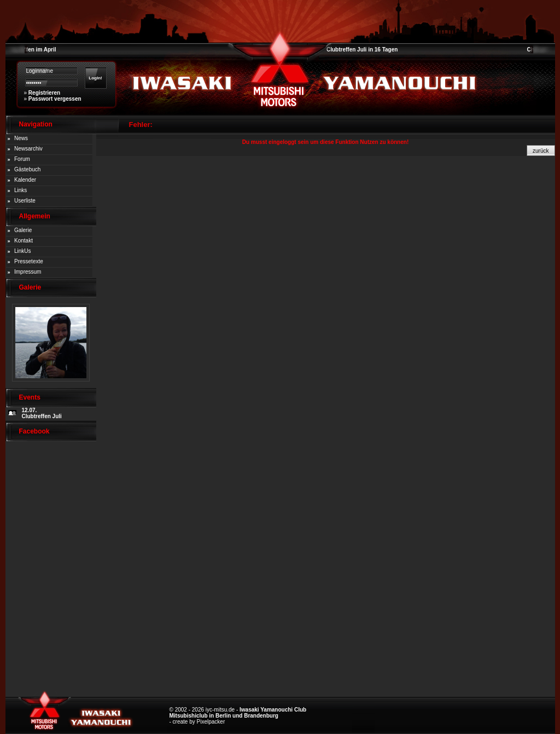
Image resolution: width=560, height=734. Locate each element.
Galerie (23, 230)
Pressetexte (29, 261)
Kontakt (24, 241)
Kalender (25, 180)
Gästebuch (27, 169)
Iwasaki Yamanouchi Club (273, 710)
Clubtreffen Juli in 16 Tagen (362, 50)
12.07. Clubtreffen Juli (42, 413)
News (21, 138)
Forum (22, 159)
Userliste (25, 201)
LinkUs (23, 251)
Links (21, 190)
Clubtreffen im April (31, 50)
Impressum (28, 272)
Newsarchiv (28, 149)
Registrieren (44, 93)
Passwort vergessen (55, 99)
